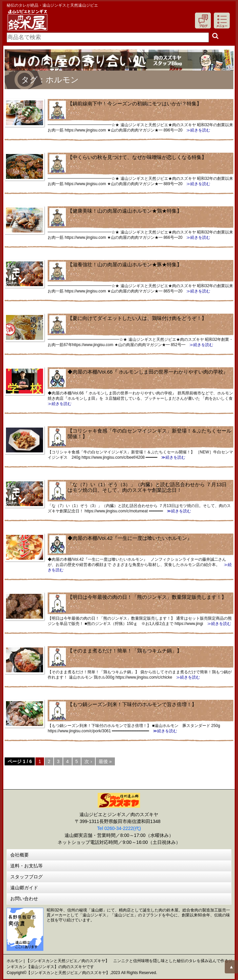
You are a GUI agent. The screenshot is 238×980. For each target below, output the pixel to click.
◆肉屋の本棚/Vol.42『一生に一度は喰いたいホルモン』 (130, 538)
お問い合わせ (24, 899)
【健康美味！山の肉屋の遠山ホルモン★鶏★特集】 (125, 211)
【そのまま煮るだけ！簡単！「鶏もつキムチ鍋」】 (125, 651)
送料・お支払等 (26, 866)
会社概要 (20, 855)
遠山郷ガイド (24, 888)
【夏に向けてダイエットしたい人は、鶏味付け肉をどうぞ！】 (137, 318)
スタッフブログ (26, 877)
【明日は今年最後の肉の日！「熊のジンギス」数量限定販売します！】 (147, 597)
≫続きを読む (196, 130)
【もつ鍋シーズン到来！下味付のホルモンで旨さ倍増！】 (132, 704)
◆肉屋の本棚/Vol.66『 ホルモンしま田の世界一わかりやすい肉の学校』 (148, 372)
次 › (88, 761)
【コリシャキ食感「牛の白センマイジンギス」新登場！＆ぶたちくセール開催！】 (149, 434)
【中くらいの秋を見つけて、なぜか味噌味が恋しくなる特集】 (137, 157)
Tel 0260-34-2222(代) (119, 828)
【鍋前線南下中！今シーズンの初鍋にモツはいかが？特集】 (135, 103)
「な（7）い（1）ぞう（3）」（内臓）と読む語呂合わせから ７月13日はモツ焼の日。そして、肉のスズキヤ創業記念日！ (147, 487)
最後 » (105, 761)
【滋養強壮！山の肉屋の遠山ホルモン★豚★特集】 (125, 264)
